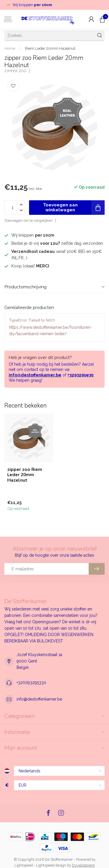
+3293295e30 (81, 375)
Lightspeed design (51, 865)
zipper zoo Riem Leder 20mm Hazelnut (25, 475)
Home (10, 48)
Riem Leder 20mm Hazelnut (50, 48)
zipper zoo (15, 71)
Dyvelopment (83, 865)
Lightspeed (24, 865)
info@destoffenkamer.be (35, 375)
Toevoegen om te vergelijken (28, 220)
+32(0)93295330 (31, 683)
